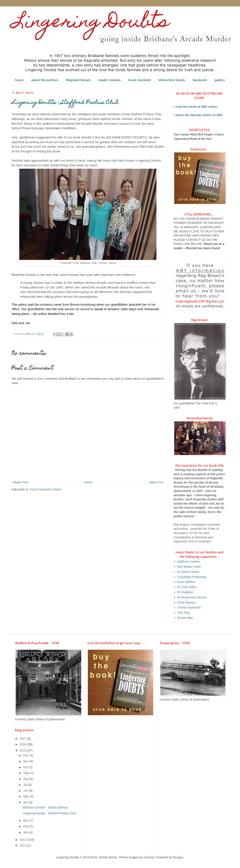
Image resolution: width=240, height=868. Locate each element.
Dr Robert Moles (188, 572)
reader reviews (109, 80)
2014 (23, 840)
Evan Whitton (186, 582)
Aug (26, 779)
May (26, 796)
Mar (26, 821)
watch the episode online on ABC (199, 115)
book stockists (140, 80)
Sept (27, 773)
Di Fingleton (185, 592)
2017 (23, 739)
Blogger (178, 857)
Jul (25, 785)
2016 (23, 744)
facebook (200, 80)
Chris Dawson (187, 602)
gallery (220, 80)
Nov (26, 761)
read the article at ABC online (196, 107)
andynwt (149, 857)
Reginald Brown (78, 80)
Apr (26, 802)
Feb (26, 826)
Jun (26, 791)
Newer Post (20, 482)
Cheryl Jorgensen (189, 607)
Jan (26, 832)
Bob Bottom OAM (189, 567)
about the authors (45, 80)
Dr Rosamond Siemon (192, 597)
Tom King (184, 613)
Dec (26, 755)
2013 (23, 845)
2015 (23, 750)
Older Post (156, 482)
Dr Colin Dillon (187, 587)
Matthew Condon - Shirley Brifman (45, 807)
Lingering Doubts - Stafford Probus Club (49, 813)
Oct (26, 767)
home (19, 80)
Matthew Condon (189, 561)
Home (88, 482)
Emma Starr (185, 618)
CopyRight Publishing (192, 577)
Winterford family (172, 80)
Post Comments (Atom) (46, 489)
